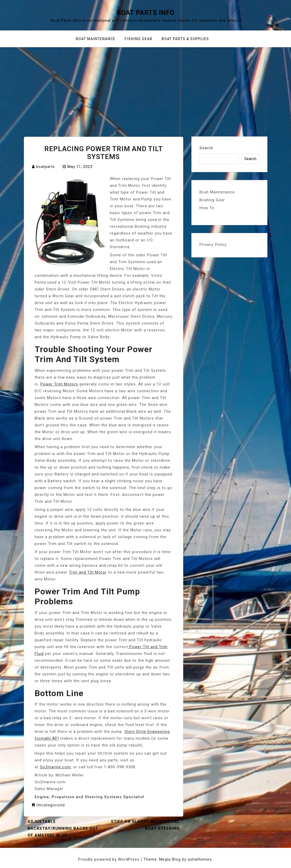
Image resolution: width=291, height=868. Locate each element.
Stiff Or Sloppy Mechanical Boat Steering (145, 825)
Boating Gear (212, 200)
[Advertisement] (145, 87)
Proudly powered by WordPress (109, 859)
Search (206, 148)
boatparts (45, 167)
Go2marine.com (55, 767)
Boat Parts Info (146, 13)
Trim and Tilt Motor (88, 572)
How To (207, 208)
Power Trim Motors (59, 384)
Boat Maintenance (96, 39)
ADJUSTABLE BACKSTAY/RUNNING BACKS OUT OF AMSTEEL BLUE (63, 828)
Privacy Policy (213, 245)
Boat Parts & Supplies (185, 39)
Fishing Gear (138, 39)
